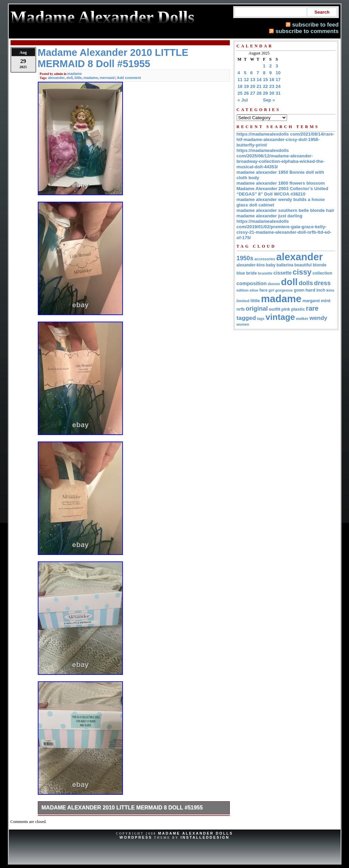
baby (271, 265)
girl (272, 290)
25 (240, 93)
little (78, 78)
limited (243, 301)
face (264, 290)
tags (261, 319)
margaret (311, 301)
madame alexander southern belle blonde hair (285, 210)
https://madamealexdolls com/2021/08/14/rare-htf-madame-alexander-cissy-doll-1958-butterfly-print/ (285, 139)
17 (278, 80)
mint (326, 301)
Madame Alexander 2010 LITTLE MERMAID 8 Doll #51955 (122, 808)
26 (246, 93)
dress (322, 283)
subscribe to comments (307, 31)
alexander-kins (251, 265)
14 (259, 80)
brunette (265, 273)
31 (278, 93)
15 (265, 80)
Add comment (129, 78)
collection (322, 273)
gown (299, 290)
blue (241, 273)
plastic (298, 309)
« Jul (243, 100)
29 (265, 93)
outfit (274, 309)
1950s (245, 258)
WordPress (136, 837)
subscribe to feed (315, 25)
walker (302, 318)
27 (253, 93)
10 (278, 73)
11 (240, 80)
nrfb (241, 309)
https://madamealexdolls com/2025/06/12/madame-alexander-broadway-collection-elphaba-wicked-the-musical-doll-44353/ (281, 159)
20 (253, 86)
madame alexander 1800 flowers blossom (281, 183)
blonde (319, 265)
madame (75, 74)
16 (272, 80)
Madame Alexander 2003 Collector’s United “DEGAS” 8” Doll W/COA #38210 (282, 191)
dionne (274, 284)
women (243, 324)
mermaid (107, 78)
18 (240, 86)
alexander (56, 78)
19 (246, 86)
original (257, 309)
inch (321, 290)
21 (259, 86)
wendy (318, 318)
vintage (280, 317)
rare (312, 308)
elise (254, 290)
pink (286, 309)
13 (253, 80)
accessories (265, 259)
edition (243, 290)
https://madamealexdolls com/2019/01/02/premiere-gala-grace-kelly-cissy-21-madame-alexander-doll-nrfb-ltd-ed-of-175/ (284, 229)
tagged (246, 318)
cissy (302, 272)
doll (70, 78)
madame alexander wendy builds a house (281, 199)
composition (252, 283)
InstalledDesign (205, 837)
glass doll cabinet (256, 205)
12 (246, 80)
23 (272, 86)
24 (278, 86)
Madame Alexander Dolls (195, 833)
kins (330, 290)
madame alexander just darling (270, 216)
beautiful (303, 265)
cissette (282, 273)
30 (272, 93)
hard (310, 290)
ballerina (285, 265)
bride (252, 273)
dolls (306, 283)
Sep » (269, 100)
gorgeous (284, 290)
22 (265, 86)
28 (259, 93)
